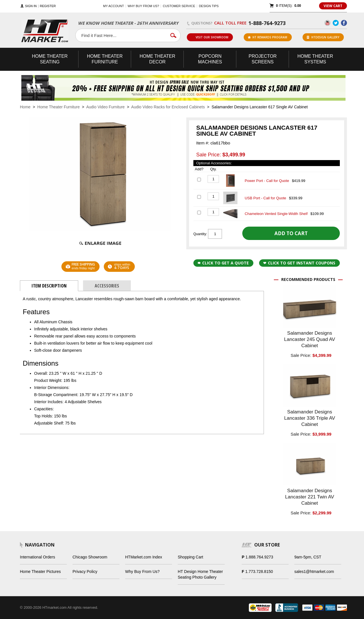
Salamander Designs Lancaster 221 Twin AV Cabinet (310, 497)
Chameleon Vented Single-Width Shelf (276, 214)
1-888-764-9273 (267, 23)
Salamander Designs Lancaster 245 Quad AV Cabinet (310, 339)
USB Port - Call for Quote (265, 198)
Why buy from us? (143, 6)
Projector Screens (262, 59)
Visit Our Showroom (210, 37)
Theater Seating (50, 59)
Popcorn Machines (210, 59)
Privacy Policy (85, 572)
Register (48, 6)
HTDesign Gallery (323, 37)
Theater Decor (158, 59)
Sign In (31, 6)
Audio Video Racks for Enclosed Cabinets (168, 107)
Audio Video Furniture (105, 107)
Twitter (336, 23)
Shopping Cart (191, 557)
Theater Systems (315, 59)
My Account (114, 6)
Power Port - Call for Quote (267, 181)
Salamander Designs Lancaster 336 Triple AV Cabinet (310, 418)
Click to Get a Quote (223, 263)
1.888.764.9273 (259, 557)
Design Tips (209, 6)
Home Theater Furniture (58, 107)
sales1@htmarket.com (314, 572)
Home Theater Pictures (40, 572)
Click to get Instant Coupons (299, 263)
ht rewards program (267, 37)
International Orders (38, 557)
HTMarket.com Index (144, 557)
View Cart (333, 6)
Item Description (49, 286)
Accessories (107, 286)
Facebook (344, 23)
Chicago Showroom (90, 557)
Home (25, 107)
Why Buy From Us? (142, 572)
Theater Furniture (105, 59)
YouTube (327, 23)
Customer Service (179, 6)
